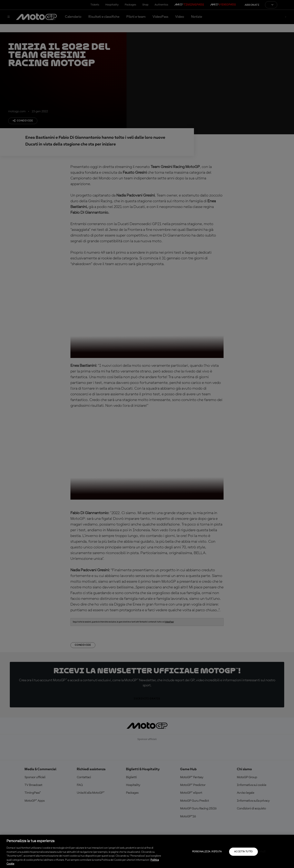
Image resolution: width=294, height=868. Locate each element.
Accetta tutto (243, 852)
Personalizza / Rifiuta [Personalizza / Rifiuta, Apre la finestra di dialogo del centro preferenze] (207, 852)
